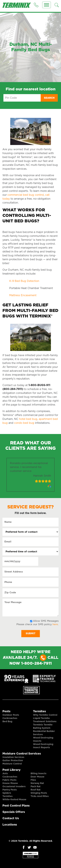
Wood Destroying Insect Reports (43, 746)
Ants (5, 774)
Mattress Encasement (23, 295)
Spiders (7, 793)
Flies (33, 780)
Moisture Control (12, 764)
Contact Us (11, 818)
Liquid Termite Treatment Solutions (45, 720)
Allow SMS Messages (46, 621)
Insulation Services (13, 757)
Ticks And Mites (40, 796)
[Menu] (47, 5)
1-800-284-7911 (36, 664)
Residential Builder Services (44, 733)
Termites (39, 711)
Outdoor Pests (11, 715)
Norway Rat (37, 783)
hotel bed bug (28, 419)
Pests (6, 711)
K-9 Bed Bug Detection (24, 281)
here (55, 624)
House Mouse (10, 783)
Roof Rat (36, 790)
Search (49, 98)
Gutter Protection (13, 761)
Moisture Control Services (22, 754)
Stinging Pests (39, 793)
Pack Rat (36, 787)
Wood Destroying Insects (43, 739)
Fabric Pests (9, 780)
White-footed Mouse (14, 800)
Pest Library (11, 770)
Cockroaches (10, 718)
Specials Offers (14, 812)
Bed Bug (7, 722)
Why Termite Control (45, 715)
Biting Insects (38, 774)
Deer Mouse (37, 777)
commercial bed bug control (26, 195)
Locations (10, 825)
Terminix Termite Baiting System (43, 726)
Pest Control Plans (16, 806)
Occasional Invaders (14, 787)
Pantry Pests (10, 790)
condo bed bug (24, 423)
